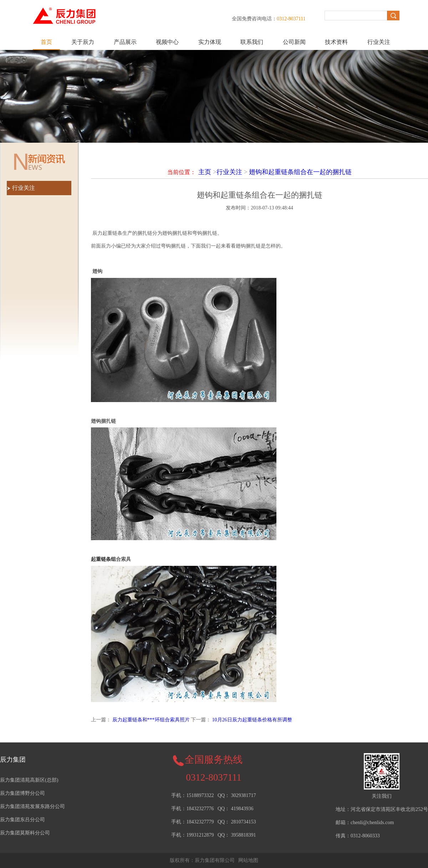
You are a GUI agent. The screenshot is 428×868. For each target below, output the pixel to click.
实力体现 (210, 42)
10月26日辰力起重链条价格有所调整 (252, 720)
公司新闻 (294, 42)
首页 (46, 42)
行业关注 (379, 42)
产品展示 (125, 42)
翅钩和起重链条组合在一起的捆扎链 (300, 172)
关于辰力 (83, 42)
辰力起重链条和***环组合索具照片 (151, 720)
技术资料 (336, 42)
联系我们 (252, 42)
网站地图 (248, 860)
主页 (205, 172)
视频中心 (167, 42)
